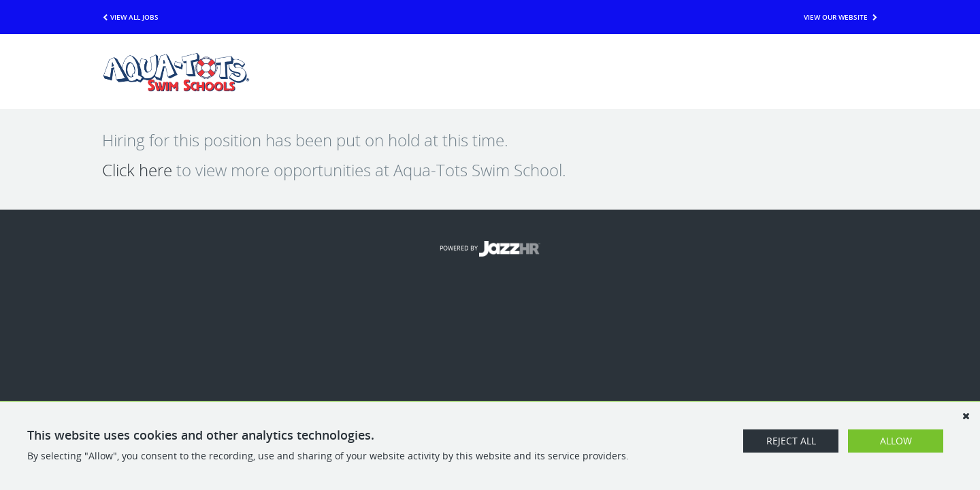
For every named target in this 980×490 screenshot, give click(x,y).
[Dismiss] (966, 416)
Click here (137, 170)
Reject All (791, 441)
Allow (896, 441)
